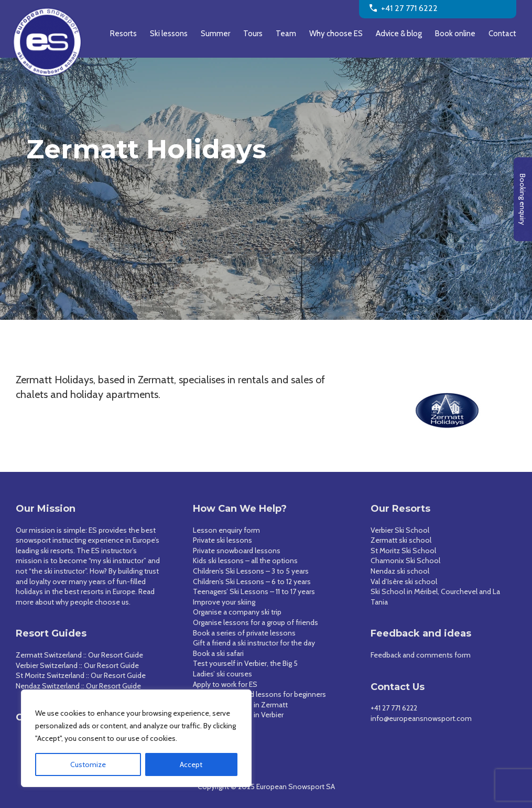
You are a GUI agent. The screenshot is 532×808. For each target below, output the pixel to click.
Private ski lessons (222, 540)
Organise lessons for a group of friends (256, 622)
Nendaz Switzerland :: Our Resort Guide (78, 686)
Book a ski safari (218, 653)
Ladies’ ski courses (222, 674)
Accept (191, 764)
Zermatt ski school (401, 540)
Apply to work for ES (225, 684)
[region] (136, 738)
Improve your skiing (224, 602)
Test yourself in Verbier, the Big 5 (245, 663)
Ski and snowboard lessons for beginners (259, 694)
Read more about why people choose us (85, 597)
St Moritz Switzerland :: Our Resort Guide (81, 675)
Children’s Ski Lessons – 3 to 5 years (251, 571)
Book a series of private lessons (244, 633)
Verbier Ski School (400, 530)
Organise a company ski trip (237, 612)
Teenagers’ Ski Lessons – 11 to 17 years (254, 591)
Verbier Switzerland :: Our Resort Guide (77, 665)
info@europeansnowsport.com (421, 718)
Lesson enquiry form (226, 530)
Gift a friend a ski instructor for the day (254, 643)
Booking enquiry (523, 199)
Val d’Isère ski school (404, 581)
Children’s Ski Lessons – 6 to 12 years (252, 581)
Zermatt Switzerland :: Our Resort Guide (79, 655)
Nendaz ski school (400, 571)
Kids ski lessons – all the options (245, 561)
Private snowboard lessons (237, 551)
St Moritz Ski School (403, 551)
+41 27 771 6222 (394, 708)
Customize (88, 764)
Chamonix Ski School (405, 561)
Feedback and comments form (421, 655)
